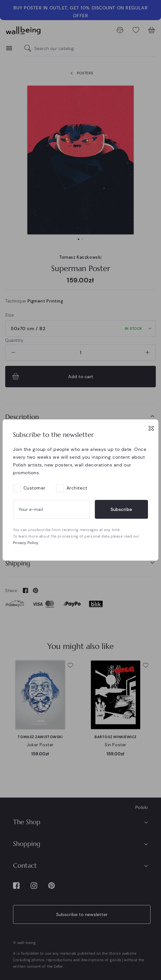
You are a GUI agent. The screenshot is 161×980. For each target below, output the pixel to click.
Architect (77, 488)
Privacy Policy (26, 543)
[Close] (151, 428)
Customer (35, 488)
